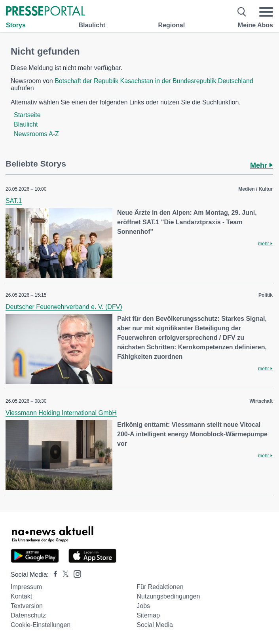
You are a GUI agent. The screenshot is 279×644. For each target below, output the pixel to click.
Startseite (27, 115)
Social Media (155, 625)
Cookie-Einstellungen (41, 625)
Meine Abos (255, 25)
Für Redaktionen (160, 587)
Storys (16, 25)
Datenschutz (28, 615)
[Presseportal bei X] (63, 575)
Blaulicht (92, 25)
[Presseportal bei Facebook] (53, 575)
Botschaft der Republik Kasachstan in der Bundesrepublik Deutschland (154, 81)
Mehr (261, 165)
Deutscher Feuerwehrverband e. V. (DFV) (64, 307)
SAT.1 (14, 201)
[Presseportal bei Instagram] (75, 573)
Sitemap (148, 615)
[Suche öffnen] (242, 12)
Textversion (27, 606)
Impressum (26, 587)
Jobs (143, 606)
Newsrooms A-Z (36, 134)
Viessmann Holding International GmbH (61, 413)
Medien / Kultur (255, 189)
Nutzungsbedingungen (168, 596)
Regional (172, 25)
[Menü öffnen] (266, 12)
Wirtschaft (261, 401)
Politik (266, 295)
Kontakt (21, 596)
